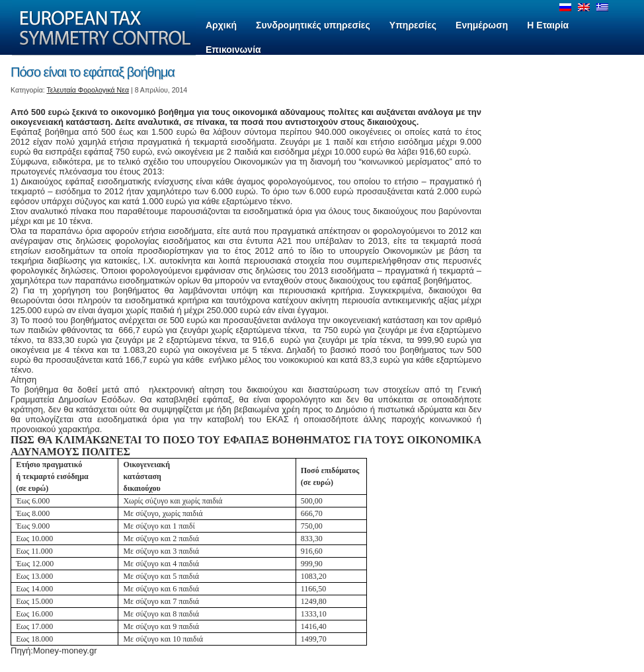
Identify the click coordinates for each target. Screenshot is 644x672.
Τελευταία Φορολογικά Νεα (88, 90)
